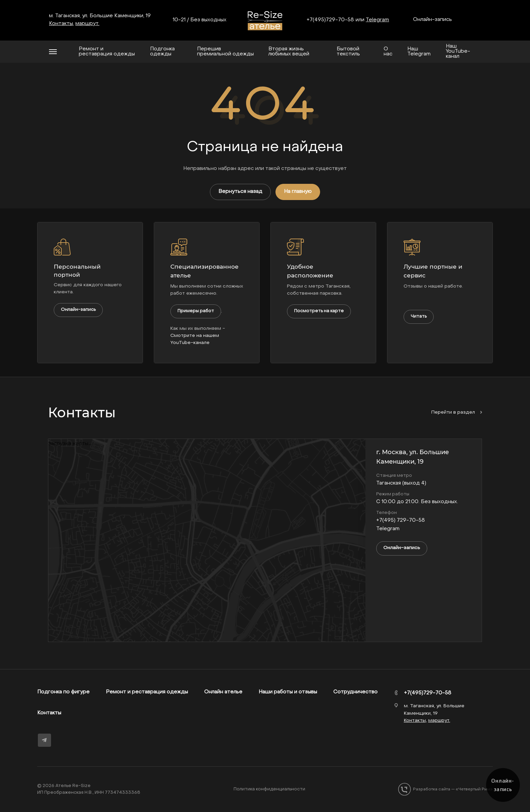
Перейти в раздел (457, 412)
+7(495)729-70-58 (330, 20)
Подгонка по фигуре (63, 692)
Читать (419, 316)
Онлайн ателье (223, 692)
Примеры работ (196, 311)
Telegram (377, 20)
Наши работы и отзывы (288, 692)
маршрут (87, 24)
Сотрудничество (355, 692)
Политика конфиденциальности (269, 789)
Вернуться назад (240, 192)
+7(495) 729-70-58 (401, 520)
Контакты (49, 713)
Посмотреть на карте (319, 311)
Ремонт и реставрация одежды (147, 692)
